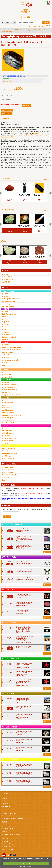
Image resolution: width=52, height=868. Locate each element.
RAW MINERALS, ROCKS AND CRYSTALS (14, 76)
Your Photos (6, 477)
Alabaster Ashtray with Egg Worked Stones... (24, 226)
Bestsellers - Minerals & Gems (12, 524)
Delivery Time (7, 831)
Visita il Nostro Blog (8, 467)
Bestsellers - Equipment (10, 759)
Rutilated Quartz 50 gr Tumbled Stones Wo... (24, 257)
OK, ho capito (26, 863)
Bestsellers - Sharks (9, 622)
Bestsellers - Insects (9, 557)
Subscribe (7, 517)
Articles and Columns (8, 470)
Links (4, 480)
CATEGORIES (6, 287)
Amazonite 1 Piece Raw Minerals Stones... (9, 257)
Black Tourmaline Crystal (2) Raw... (38, 195)
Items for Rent (7, 816)
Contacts (6, 803)
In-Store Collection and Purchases (13, 818)
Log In (30, 26)
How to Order (7, 811)
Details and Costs (8, 826)
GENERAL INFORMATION (9, 485)
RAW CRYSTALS (7, 82)
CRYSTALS (6, 79)
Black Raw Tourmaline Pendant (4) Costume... (24, 195)
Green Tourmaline (32, 135)
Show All (46, 179)
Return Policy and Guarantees (12, 839)
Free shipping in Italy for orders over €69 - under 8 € (24, 36)
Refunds (5, 841)
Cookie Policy (7, 846)
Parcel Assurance (8, 829)
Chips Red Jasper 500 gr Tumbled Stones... (39, 257)
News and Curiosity (8, 472)
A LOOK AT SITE (7, 270)
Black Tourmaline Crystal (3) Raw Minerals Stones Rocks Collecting (25, 31)
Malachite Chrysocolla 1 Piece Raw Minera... (9, 226)
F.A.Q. (5, 801)
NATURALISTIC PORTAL (9, 464)
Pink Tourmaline (19, 135)
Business (6, 798)
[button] (2, 193)
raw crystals (11, 30)
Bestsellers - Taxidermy (10, 727)
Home (3, 30)
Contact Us (37, 26)
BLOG (43, 26)
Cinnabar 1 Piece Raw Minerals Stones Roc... (9, 195)
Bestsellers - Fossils (9, 693)
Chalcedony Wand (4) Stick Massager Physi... (39, 226)
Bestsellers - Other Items (10, 658)
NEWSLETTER (6, 505)
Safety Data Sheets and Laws (10, 475)
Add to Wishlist (7, 110)
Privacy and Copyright (9, 844)
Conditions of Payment (10, 813)
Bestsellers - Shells (8, 590)
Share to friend (7, 114)
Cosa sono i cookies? (26, 867)
